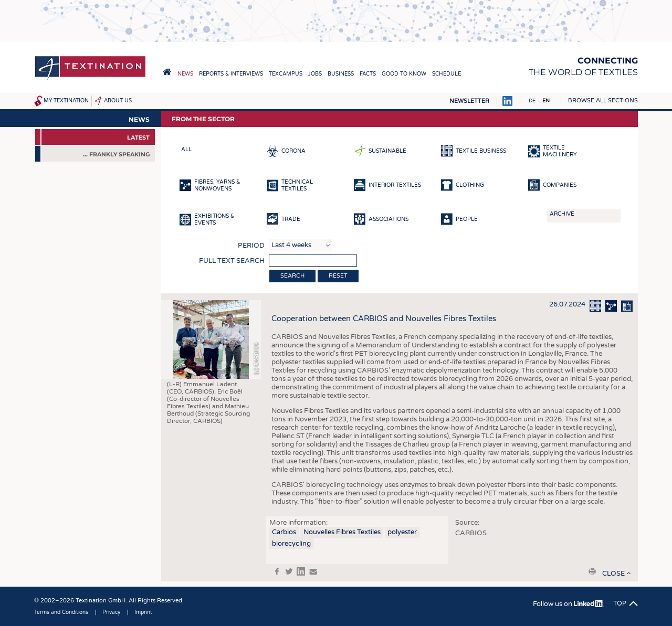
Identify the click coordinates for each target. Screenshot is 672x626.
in (301, 571)
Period (251, 246)
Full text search (232, 261)
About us (118, 101)
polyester (402, 532)
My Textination (66, 101)
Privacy (111, 612)
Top (620, 603)
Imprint (143, 612)
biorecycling (291, 544)
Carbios (284, 532)
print (592, 571)
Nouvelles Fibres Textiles (342, 532)
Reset (338, 276)
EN (546, 101)
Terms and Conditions (61, 612)
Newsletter (469, 101)
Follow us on (568, 604)
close (613, 574)
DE (532, 101)
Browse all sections (603, 100)
